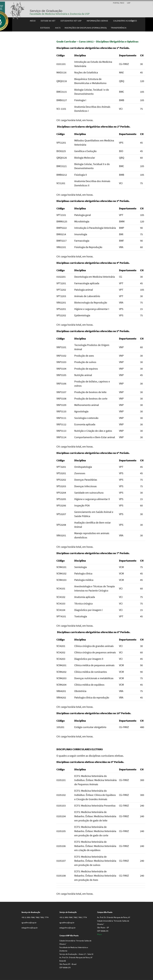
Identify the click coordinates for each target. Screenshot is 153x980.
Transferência (119, 28)
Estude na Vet (48, 21)
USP (129, 3)
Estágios (45, 28)
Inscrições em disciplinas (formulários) (86, 28)
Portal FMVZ (119, 3)
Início (33, 21)
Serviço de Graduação (46, 11)
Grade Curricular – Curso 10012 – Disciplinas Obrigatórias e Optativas (97, 42)
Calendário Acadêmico (125, 21)
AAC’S (58, 28)
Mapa (99, 934)
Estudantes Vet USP (71, 21)
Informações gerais (97, 21)
